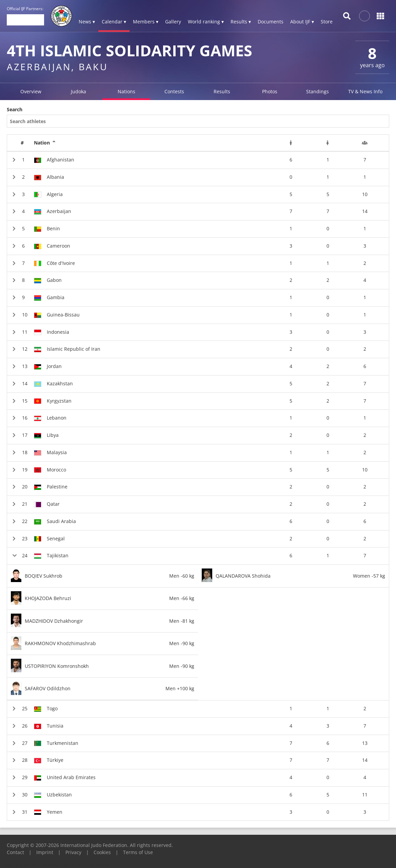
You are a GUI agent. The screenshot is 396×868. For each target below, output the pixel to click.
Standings (318, 91)
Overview (31, 91)
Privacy (73, 852)
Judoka (78, 91)
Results (222, 91)
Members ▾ (146, 22)
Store (327, 22)
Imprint (45, 852)
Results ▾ (241, 22)
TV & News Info (365, 91)
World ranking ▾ (206, 22)
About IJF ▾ (302, 22)
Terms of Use (138, 852)
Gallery (173, 22)
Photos (270, 91)
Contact (15, 852)
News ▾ (87, 22)
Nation (45, 143)
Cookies (102, 852)
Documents (271, 22)
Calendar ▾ (114, 22)
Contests (174, 91)
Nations (126, 91)
